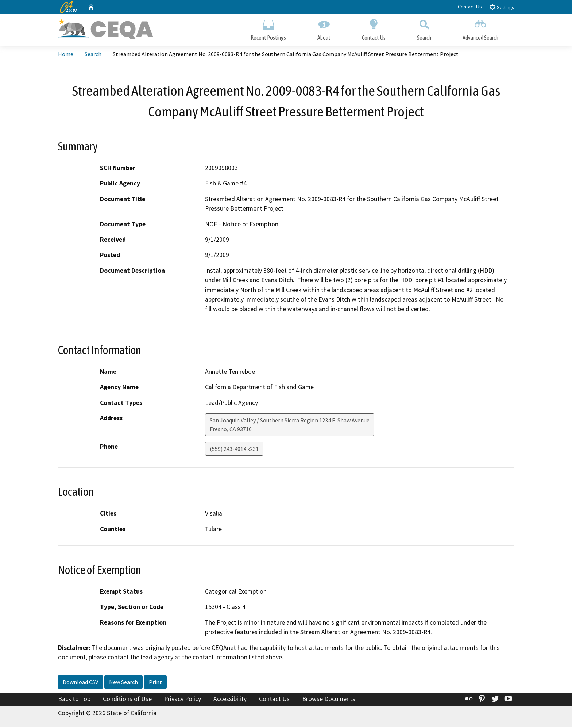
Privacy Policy (183, 700)
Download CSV (80, 683)
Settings (501, 7)
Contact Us (470, 7)
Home (66, 55)
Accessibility (230, 700)
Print (155, 683)
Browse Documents (329, 700)
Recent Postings (268, 28)
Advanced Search (480, 28)
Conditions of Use (127, 700)
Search (424, 28)
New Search (123, 683)
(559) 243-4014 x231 (234, 450)
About (324, 28)
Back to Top (74, 700)
